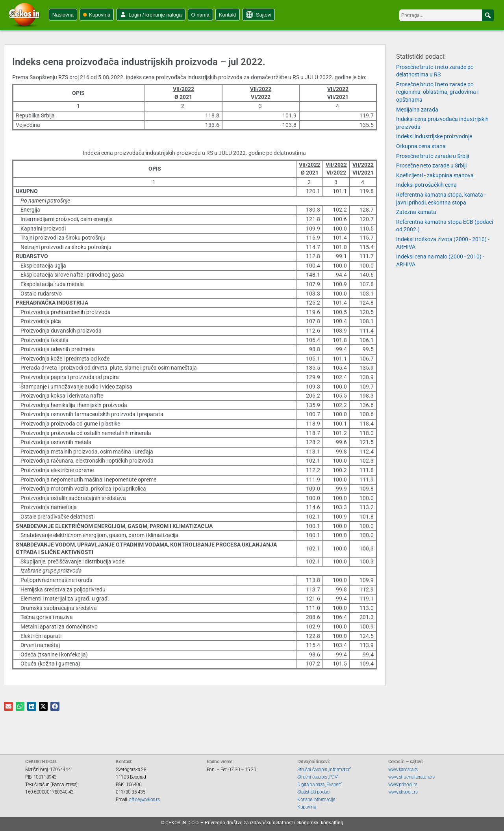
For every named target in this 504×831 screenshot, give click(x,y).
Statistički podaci (314, 792)
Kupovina (100, 15)
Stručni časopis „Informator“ (324, 770)
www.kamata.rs (403, 770)
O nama (200, 15)
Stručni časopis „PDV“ (318, 777)
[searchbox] (447, 15)
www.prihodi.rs (403, 785)
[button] (488, 15)
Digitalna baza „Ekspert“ (320, 785)
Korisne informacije (316, 799)
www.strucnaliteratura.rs (411, 777)
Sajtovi (264, 15)
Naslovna (63, 15)
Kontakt (228, 15)
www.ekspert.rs (403, 792)
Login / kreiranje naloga (155, 15)
